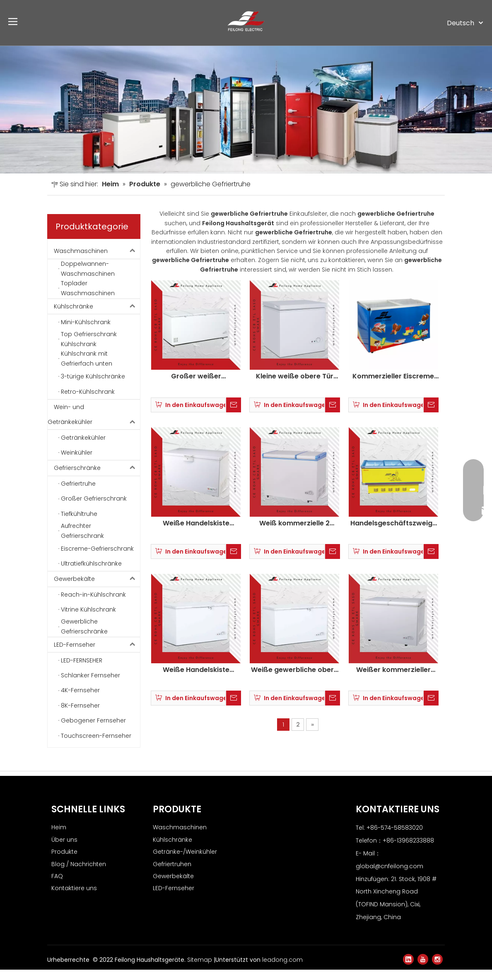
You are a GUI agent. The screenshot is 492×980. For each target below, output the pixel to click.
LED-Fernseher (97, 655)
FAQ (57, 886)
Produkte (64, 862)
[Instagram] (437, 970)
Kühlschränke (97, 317)
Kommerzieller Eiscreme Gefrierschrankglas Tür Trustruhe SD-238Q (393, 387)
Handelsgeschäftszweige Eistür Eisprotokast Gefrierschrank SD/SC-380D (393, 534)
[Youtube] (423, 970)
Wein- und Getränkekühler (94, 425)
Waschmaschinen (97, 262)
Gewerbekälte (97, 589)
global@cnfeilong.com (389, 876)
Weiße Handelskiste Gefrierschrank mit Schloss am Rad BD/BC (196, 534)
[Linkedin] (408, 970)
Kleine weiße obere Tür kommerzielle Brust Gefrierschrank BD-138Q (294, 387)
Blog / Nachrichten (79, 874)
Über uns (64, 850)
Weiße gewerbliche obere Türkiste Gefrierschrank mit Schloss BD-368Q (294, 680)
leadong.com (282, 970)
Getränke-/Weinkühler (185, 862)
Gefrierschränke (97, 478)
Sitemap (200, 970)
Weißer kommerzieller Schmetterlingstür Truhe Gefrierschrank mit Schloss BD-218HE (393, 680)
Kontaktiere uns (74, 899)
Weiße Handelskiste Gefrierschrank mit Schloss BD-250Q (196, 680)
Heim (59, 838)
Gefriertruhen (172, 874)
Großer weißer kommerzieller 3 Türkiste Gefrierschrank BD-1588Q (196, 387)
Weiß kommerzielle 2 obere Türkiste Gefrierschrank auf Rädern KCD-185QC (294, 534)
